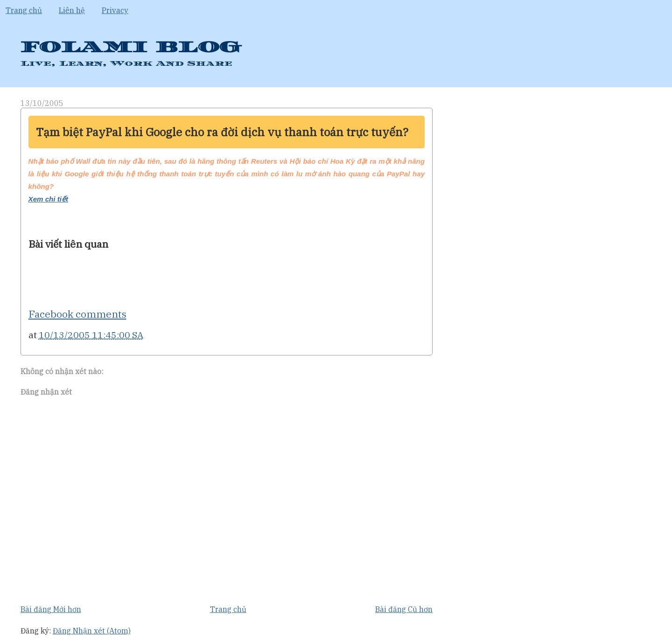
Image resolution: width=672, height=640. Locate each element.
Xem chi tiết (48, 199)
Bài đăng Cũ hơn (404, 609)
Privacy (115, 10)
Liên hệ (72, 10)
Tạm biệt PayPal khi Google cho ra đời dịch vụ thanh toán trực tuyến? (222, 132)
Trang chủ (24, 10)
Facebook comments (77, 314)
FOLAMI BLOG (130, 47)
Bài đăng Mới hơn (51, 609)
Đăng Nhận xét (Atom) (92, 631)
